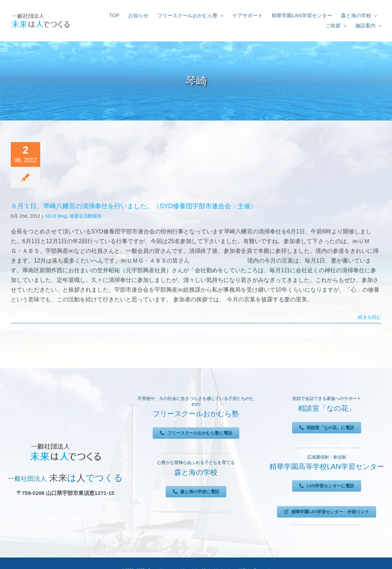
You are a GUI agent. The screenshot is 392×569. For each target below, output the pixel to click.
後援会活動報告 (86, 216)
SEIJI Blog (56, 216)
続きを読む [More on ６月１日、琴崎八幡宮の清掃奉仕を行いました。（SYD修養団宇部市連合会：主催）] (370, 317)
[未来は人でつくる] (40, 14)
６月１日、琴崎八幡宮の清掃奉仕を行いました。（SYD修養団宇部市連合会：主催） (134, 206)
